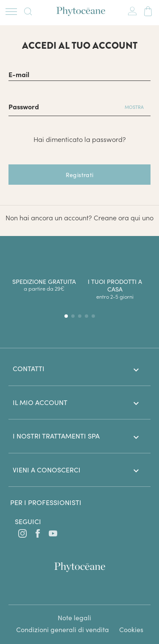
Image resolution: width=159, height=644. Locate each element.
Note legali (74, 618)
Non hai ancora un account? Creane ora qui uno (79, 217)
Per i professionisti (46, 502)
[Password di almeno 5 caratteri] (63, 106)
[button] (66, 316)
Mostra (134, 107)
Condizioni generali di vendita (63, 629)
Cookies (131, 629)
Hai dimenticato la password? (80, 139)
